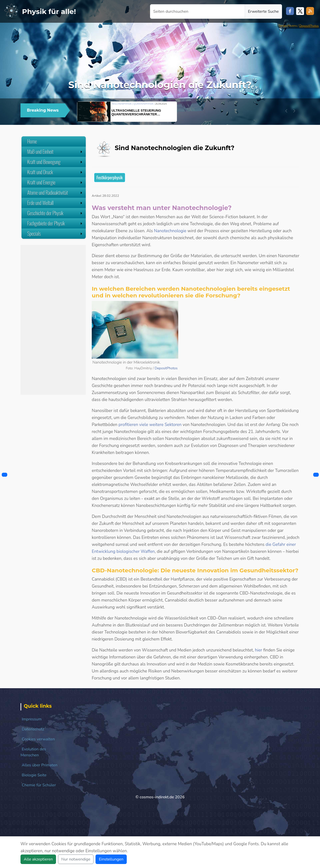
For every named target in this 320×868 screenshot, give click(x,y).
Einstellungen (111, 859)
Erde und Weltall (55, 203)
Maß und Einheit (55, 152)
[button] (286, 111)
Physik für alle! (49, 11)
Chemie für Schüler (39, 785)
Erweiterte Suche (263, 11)
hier (259, 650)
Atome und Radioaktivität (55, 193)
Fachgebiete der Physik (55, 223)
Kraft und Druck (55, 172)
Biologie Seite (34, 775)
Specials (55, 233)
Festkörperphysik (110, 177)
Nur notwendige (76, 859)
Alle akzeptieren (38, 859)
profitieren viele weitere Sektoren (150, 425)
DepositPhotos (309, 26)
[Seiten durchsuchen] (197, 11)
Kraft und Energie (55, 182)
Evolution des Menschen (33, 752)
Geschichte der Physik (55, 213)
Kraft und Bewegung (55, 162)
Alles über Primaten (40, 765)
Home (32, 141)
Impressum (32, 719)
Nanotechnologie (170, 231)
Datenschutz (33, 729)
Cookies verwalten (38, 739)
